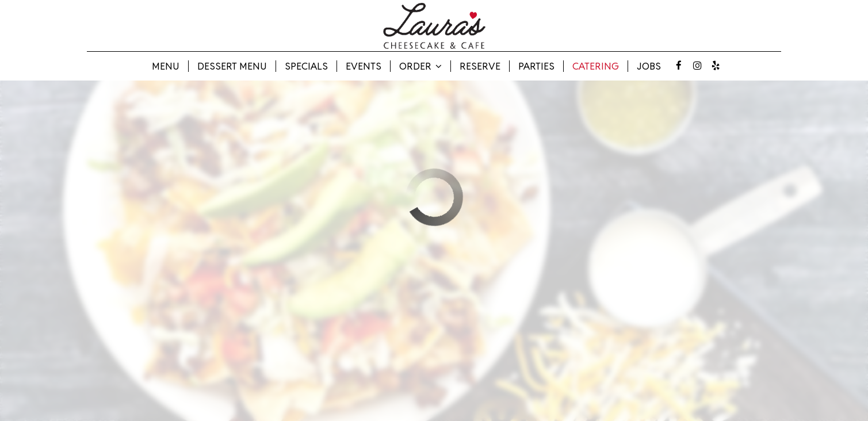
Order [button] (420, 66)
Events (364, 66)
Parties (536, 66)
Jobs (649, 66)
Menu (166, 66)
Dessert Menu (232, 66)
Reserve (480, 66)
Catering (596, 66)
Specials (306, 66)
